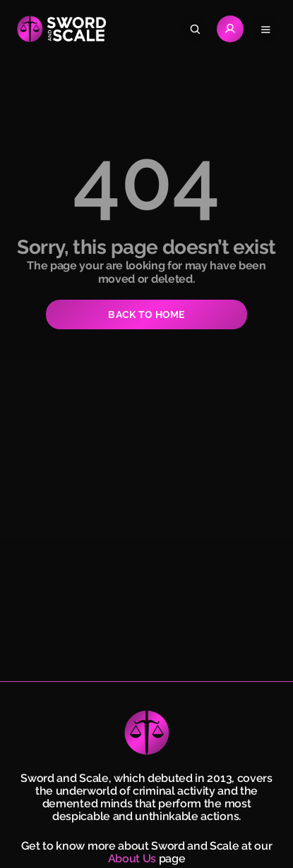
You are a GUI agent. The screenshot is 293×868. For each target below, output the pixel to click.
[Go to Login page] (230, 29)
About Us (132, 858)
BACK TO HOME (146, 314)
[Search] (195, 29)
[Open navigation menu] (265, 29)
